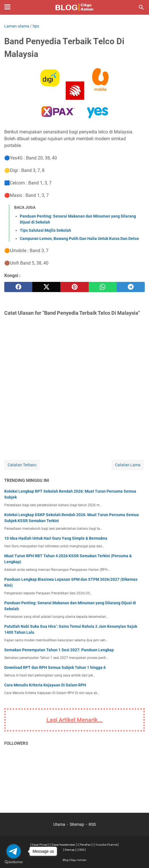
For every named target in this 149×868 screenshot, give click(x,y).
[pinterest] (74, 287)
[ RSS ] (82, 850)
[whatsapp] (103, 287)
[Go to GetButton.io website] (14, 862)
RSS (92, 824)
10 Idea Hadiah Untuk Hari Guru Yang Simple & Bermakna (56, 538)
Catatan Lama (128, 465)
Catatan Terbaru (22, 465)
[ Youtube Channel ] (106, 845)
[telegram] (131, 287)
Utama (59, 824)
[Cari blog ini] (141, 7)
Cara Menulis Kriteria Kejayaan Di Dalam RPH (45, 685)
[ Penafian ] (85, 845)
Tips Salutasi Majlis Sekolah (45, 230)
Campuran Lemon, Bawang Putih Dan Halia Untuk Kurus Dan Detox (79, 239)
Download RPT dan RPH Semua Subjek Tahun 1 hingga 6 (55, 667)
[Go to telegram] (14, 851)
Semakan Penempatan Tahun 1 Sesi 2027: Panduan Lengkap (59, 650)
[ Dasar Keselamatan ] (64, 845)
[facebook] (18, 287)
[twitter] (46, 287)
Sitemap (77, 824)
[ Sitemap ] (70, 850)
